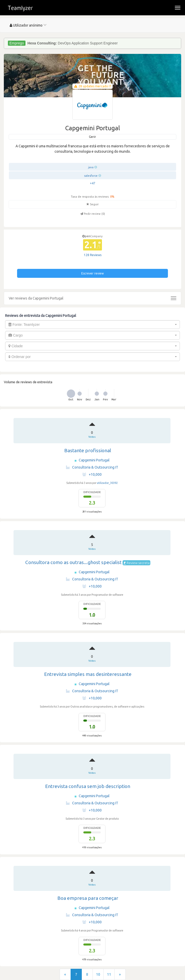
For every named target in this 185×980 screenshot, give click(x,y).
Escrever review (93, 273)
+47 (93, 183)
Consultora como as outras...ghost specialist (73, 562)
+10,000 (92, 474)
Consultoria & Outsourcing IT (92, 467)
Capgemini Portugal (94, 460)
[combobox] (93, 325)
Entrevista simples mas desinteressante (88, 674)
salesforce (91, 176)
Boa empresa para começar (88, 898)
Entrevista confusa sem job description (88, 786)
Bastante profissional (88, 450)
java (91, 167)
